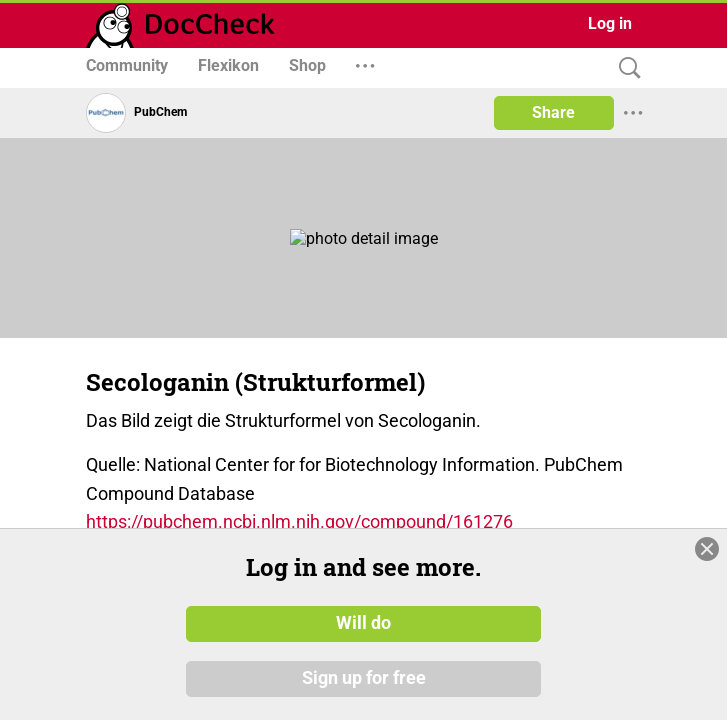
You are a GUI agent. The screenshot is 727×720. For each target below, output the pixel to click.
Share (553, 112)
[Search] (625, 68)
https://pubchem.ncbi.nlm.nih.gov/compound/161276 (299, 521)
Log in (610, 23)
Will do (363, 623)
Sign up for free (364, 679)
